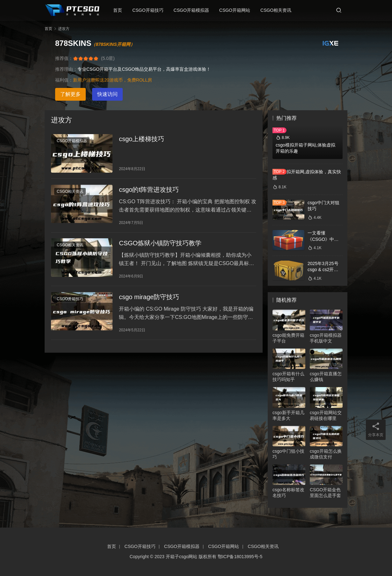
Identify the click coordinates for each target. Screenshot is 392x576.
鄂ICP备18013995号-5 (240, 557)
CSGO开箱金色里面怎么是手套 (325, 493)
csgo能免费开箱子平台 (288, 338)
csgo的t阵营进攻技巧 (149, 191)
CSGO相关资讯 (278, 10)
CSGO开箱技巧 (150, 10)
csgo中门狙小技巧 (288, 454)
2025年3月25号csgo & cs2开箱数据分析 (323, 270)
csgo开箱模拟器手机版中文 (326, 338)
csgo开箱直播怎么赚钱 (326, 377)
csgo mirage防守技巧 (149, 301)
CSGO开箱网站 (237, 10)
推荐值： (64, 58)
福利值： (64, 80)
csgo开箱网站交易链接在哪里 (326, 415)
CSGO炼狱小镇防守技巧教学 (160, 246)
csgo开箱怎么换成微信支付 (326, 454)
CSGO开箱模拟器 (193, 10)
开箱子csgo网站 (182, 557)
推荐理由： (66, 69)
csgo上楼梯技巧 (142, 140)
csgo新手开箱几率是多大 (288, 415)
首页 (120, 10)
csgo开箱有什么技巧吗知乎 (288, 377)
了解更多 (70, 94)
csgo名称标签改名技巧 (288, 493)
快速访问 (107, 94)
